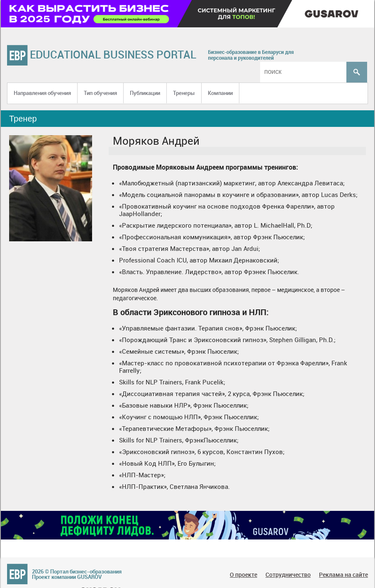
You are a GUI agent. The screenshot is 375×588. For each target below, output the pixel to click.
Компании (220, 93)
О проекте (244, 575)
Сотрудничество (288, 575)
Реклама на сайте (343, 575)
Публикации (145, 93)
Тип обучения (100, 93)
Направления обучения (42, 93)
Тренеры (184, 93)
